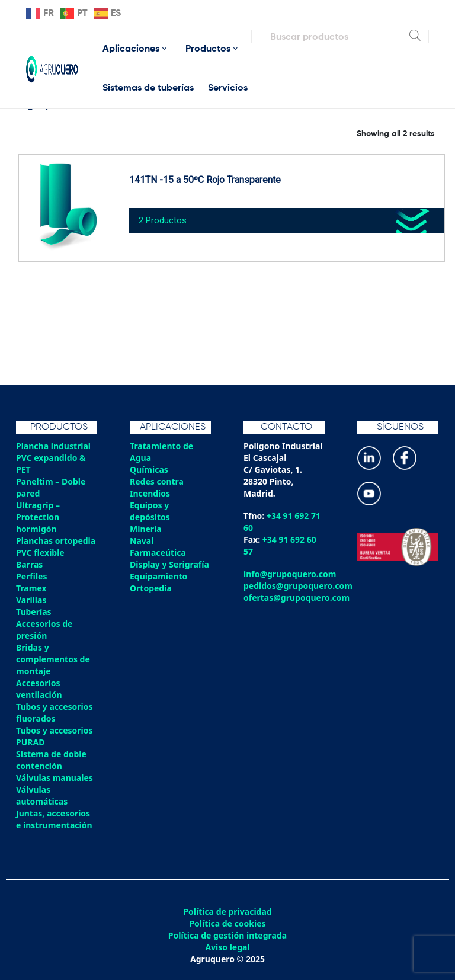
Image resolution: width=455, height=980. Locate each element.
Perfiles (31, 576)
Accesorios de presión (44, 630)
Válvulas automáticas (42, 795)
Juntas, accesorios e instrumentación (54, 819)
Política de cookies (227, 924)
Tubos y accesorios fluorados (55, 712)
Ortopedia (151, 588)
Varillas (31, 600)
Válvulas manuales (55, 778)
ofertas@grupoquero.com (297, 598)
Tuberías (34, 612)
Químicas (149, 470)
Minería (146, 529)
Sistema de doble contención (51, 760)
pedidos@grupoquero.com (298, 586)
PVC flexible (40, 553)
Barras (29, 564)
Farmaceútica (158, 553)
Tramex (31, 588)
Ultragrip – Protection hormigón (38, 517)
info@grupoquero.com (290, 574)
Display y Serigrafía (169, 564)
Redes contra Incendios (157, 487)
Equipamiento (158, 576)
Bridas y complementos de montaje (53, 659)
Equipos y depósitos (150, 511)
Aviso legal (227, 947)
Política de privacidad (227, 912)
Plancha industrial (53, 446)
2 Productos (163, 220)
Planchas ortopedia (56, 541)
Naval (142, 541)
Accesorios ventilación (39, 689)
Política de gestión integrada (227, 936)
